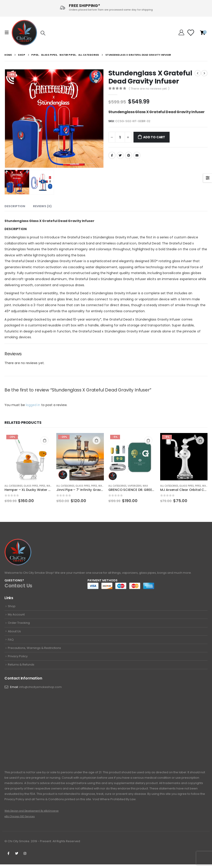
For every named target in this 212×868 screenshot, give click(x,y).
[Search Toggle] (43, 33)
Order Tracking (19, 624)
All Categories (14, 486)
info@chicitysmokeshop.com (40, 690)
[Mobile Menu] (8, 33)
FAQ (11, 641)
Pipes (42, 486)
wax (145, 486)
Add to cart (154, 137)
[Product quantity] (120, 137)
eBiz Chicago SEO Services (20, 820)
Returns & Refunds (21, 668)
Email (137, 155)
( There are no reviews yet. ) (149, 89)
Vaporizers (135, 486)
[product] (28, 457)
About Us (14, 633)
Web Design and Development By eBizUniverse (32, 814)
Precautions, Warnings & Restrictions (34, 650)
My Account (16, 615)
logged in (33, 405)
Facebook (112, 155)
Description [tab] (15, 206)
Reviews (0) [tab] (42, 206)
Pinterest (129, 155)
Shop (12, 606)
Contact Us (18, 586)
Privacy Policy (18, 659)
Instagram (25, 857)
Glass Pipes (31, 486)
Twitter (120, 155)
